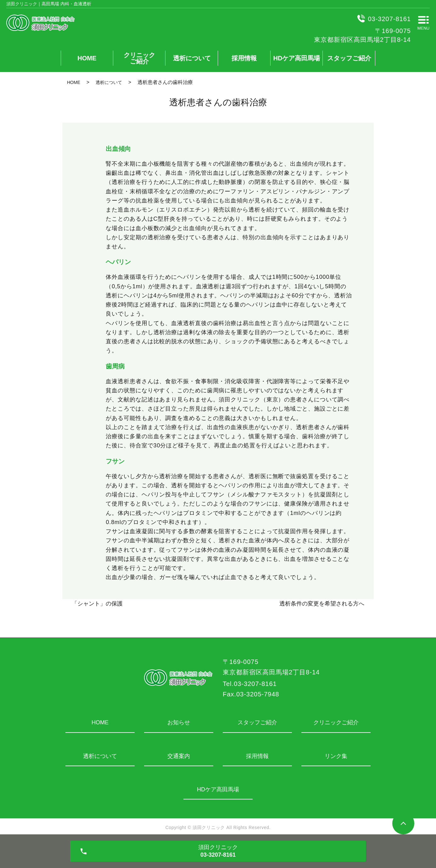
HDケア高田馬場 (297, 58)
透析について (192, 58)
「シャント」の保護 (97, 604)
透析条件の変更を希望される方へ (322, 604)
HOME (87, 58)
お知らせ (179, 722)
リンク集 (336, 756)
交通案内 (179, 756)
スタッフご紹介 (349, 58)
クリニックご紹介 (139, 58)
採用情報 (244, 58)
